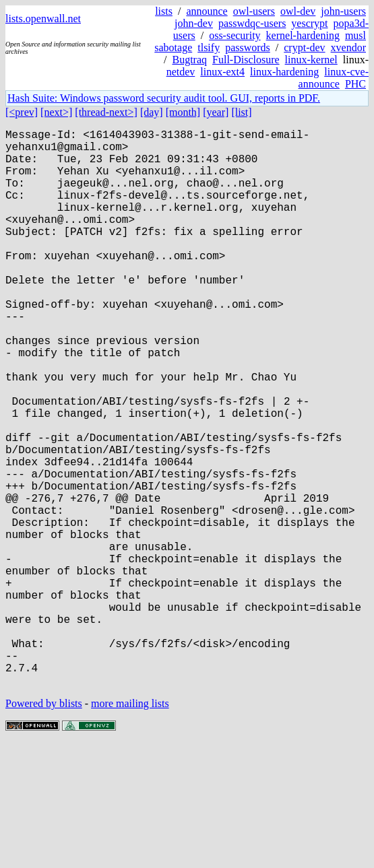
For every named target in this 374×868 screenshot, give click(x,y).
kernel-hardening (303, 35)
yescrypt (309, 23)
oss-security (235, 35)
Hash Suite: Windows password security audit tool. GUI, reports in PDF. (164, 98)
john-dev (194, 23)
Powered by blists (44, 827)
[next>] (56, 112)
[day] (152, 112)
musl (355, 35)
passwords (248, 47)
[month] (183, 112)
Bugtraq (189, 60)
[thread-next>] (106, 112)
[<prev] (22, 112)
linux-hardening (284, 72)
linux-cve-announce (334, 78)
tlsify (209, 47)
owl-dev (298, 11)
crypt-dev (304, 47)
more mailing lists (130, 827)
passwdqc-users (252, 23)
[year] (216, 112)
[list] (241, 112)
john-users (343, 11)
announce (207, 11)
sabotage (173, 47)
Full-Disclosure (246, 60)
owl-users (254, 11)
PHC (355, 84)
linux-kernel (311, 60)
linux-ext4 (222, 72)
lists (164, 11)
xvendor (348, 47)
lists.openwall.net (43, 19)
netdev (181, 72)
